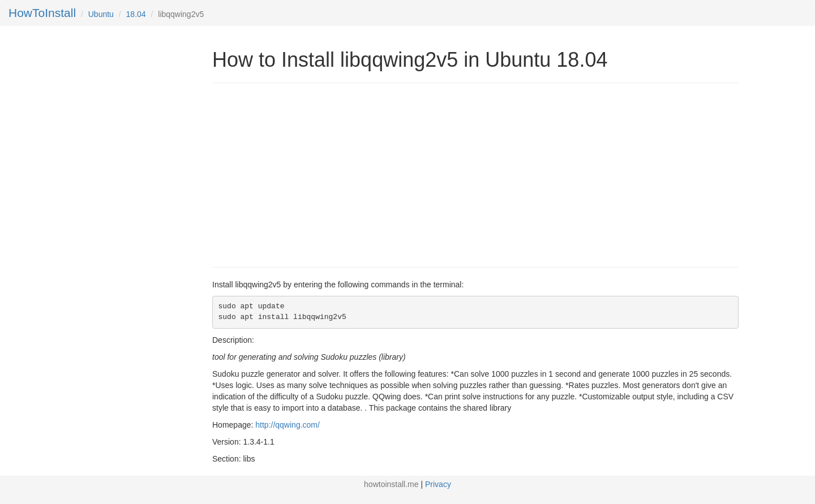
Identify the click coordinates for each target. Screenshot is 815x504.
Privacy (438, 484)
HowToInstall (42, 13)
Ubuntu (101, 14)
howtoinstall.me (391, 484)
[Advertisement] (307, 174)
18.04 (136, 14)
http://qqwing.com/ (288, 425)
